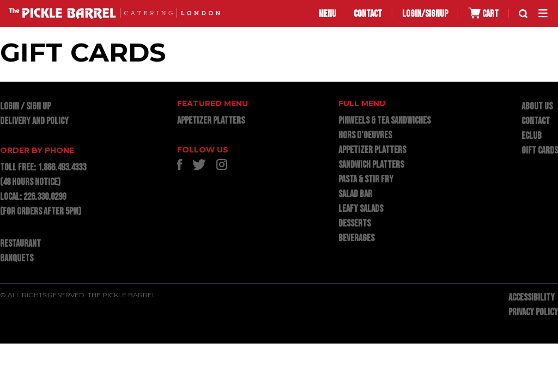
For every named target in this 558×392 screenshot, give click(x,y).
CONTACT (368, 14)
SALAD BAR (355, 194)
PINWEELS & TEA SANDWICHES (384, 121)
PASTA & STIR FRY (366, 179)
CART (483, 13)
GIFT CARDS (540, 151)
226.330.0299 (45, 197)
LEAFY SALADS (361, 209)
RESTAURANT (20, 244)
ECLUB (532, 136)
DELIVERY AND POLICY (34, 121)
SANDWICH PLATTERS (371, 165)
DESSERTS (354, 223)
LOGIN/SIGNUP (425, 14)
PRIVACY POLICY (533, 312)
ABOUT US (537, 106)
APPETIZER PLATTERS (211, 121)
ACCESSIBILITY (532, 298)
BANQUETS (17, 258)
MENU (327, 14)
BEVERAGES (356, 238)
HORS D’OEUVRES (365, 135)
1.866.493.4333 (62, 167)
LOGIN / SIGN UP (25, 106)
